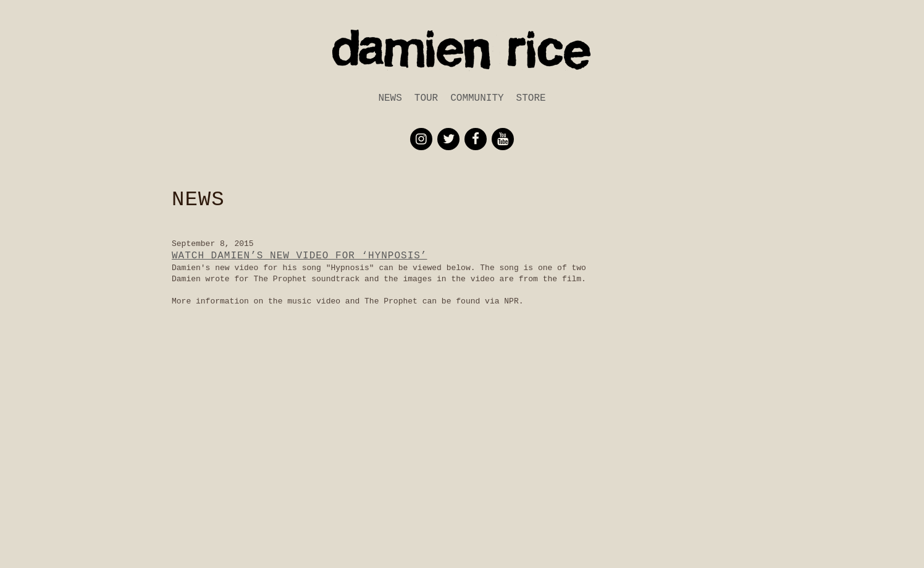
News (390, 98)
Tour (426, 98)
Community (477, 98)
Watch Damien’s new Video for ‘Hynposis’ (299, 256)
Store (531, 98)
